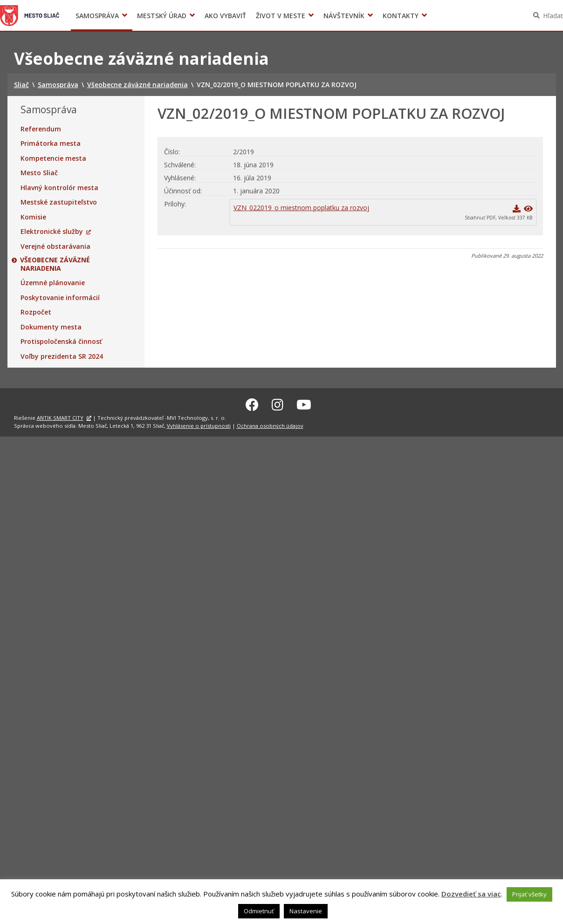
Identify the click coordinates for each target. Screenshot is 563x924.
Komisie (33, 217)
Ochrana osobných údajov (270, 424)
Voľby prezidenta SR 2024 (62, 356)
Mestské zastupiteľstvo (59, 202)
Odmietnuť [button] (259, 911)
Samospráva (97, 16)
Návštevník (344, 16)
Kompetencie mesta (53, 158)
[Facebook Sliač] (252, 404)
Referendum (41, 129)
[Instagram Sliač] (278, 404)
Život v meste (281, 16)
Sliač (30, 15)
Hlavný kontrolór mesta (59, 188)
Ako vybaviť (225, 16)
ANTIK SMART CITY (60, 417)
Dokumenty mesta (51, 327)
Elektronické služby (52, 232)
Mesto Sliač (39, 173)
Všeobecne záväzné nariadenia (55, 264)
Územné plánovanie (53, 283)
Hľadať (553, 16)
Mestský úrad (162, 16)
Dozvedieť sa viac (471, 894)
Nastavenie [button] (306, 911)
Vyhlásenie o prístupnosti (199, 424)
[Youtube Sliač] (304, 404)
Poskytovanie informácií (60, 298)
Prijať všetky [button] (529, 894)
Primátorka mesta (51, 144)
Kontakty (401, 16)
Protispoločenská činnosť (61, 342)
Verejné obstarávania (55, 246)
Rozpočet (36, 312)
